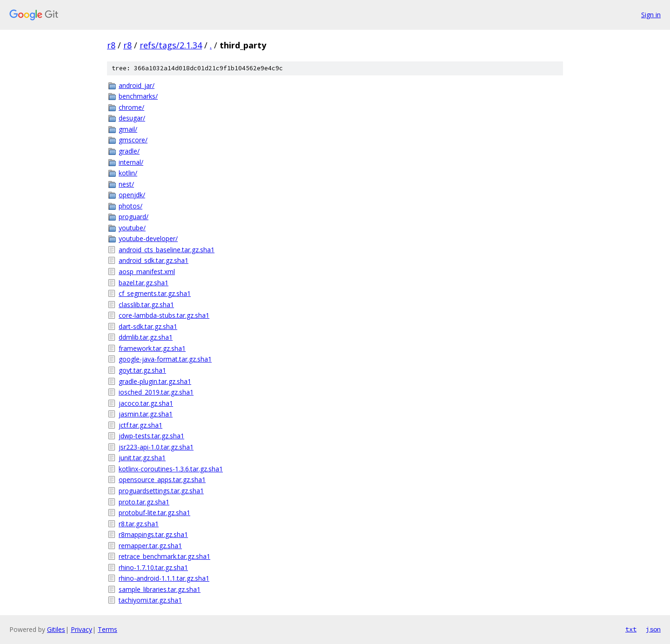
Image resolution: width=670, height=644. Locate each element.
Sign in (651, 15)
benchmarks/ (138, 96)
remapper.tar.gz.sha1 (150, 546)
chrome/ (131, 107)
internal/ (131, 162)
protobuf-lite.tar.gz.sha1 (154, 513)
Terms (107, 629)
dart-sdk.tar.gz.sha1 (148, 326)
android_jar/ (137, 85)
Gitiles (56, 629)
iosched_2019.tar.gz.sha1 (156, 392)
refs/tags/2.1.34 (171, 45)
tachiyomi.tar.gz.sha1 (150, 600)
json (653, 629)
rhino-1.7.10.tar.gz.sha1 (153, 567)
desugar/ (132, 118)
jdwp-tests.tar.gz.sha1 (151, 436)
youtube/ (132, 228)
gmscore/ (133, 140)
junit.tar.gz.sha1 (142, 458)
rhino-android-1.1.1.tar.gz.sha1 (164, 578)
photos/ (131, 206)
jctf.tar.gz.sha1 (141, 425)
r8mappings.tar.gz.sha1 (153, 534)
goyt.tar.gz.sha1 (142, 370)
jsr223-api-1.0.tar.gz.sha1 (156, 447)
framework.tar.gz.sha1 (152, 348)
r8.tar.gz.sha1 (139, 524)
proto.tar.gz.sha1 (144, 502)
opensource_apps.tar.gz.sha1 (162, 480)
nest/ (126, 184)
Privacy (81, 629)
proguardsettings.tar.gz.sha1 (161, 491)
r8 (111, 45)
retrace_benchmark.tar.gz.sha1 (164, 556)
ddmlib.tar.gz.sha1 (146, 337)
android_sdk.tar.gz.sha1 (154, 260)
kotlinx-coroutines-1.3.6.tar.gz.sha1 (171, 469)
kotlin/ (128, 173)
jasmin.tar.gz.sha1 (146, 414)
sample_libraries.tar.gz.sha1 (160, 589)
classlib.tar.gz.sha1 (146, 305)
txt (631, 629)
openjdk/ (132, 195)
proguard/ (134, 217)
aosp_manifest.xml (147, 272)
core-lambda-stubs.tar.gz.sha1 (164, 315)
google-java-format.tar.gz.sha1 (165, 359)
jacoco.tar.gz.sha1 (146, 403)
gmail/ (128, 129)
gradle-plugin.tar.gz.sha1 (155, 381)
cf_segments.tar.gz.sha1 (155, 293)
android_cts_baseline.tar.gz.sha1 (167, 250)
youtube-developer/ (148, 238)
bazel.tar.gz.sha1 (144, 283)
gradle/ (129, 151)
